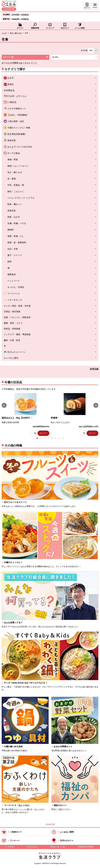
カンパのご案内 (11, 358)
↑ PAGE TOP (50, 824)
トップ (4, 33)
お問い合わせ (33, 847)
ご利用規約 (11, 847)
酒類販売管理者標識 (86, 847)
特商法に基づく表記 (58, 847)
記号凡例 (94, 369)
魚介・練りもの (16, 33)
